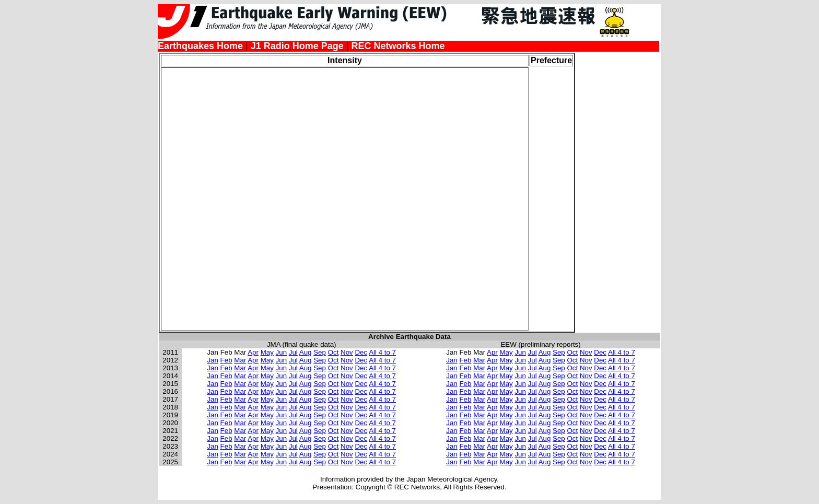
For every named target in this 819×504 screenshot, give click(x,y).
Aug (306, 352)
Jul (293, 352)
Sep (320, 352)
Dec (361, 352)
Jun (282, 352)
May (267, 352)
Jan (213, 360)
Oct (334, 352)
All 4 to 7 (382, 352)
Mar (240, 360)
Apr (253, 352)
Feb (226, 360)
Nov (347, 352)
